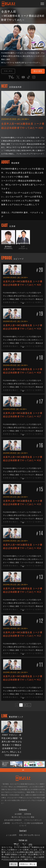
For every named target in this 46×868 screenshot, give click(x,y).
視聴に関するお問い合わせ (30, 835)
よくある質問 (11, 835)
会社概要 (18, 814)
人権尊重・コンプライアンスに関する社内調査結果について (23, 824)
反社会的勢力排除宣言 (13, 820)
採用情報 (28, 814)
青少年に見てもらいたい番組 (23, 817)
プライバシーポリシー (33, 820)
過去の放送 (38, 71)
